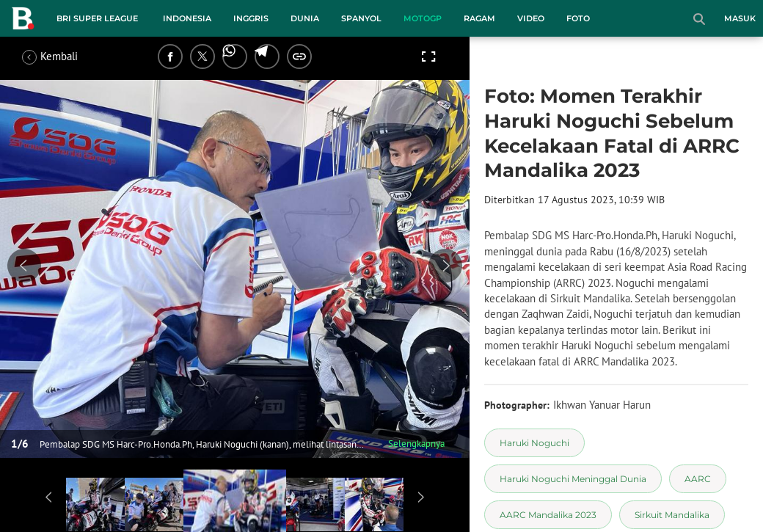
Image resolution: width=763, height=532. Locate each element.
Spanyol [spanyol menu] (361, 18)
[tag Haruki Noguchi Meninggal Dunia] (573, 479)
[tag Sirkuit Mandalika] (672, 515)
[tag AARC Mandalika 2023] (548, 515)
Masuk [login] (740, 18)
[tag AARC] (698, 479)
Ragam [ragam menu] (479, 18)
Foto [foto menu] (578, 18)
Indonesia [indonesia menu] (187, 18)
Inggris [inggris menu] (251, 18)
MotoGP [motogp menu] (423, 18)
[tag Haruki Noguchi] (534, 443)
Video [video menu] (531, 18)
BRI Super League (97, 18)
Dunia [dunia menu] (305, 18)
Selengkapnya (416, 444)
